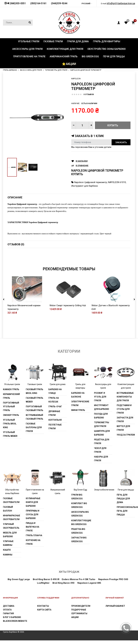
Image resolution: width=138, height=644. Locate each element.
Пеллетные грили (55, 427)
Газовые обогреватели (11, 500)
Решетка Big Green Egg (78, 531)
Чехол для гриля (100, 450)
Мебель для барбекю (10, 535)
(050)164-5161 (38, 3)
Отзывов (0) (16, 244)
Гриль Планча (34, 535)
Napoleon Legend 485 (89, 583)
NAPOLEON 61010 (117, 182)
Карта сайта (44, 610)
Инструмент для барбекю (85, 186)
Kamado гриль (11, 389)
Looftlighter (43, 583)
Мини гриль (78, 410)
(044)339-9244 (59, 3)
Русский (86, 4)
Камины (8, 555)
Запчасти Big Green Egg (79, 540)
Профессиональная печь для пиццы (126, 511)
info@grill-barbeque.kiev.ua (121, 3)
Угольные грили (12, 384)
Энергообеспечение (104, 490)
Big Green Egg (80, 490)
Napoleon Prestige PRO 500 (113, 579)
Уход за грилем (126, 435)
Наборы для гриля (101, 459)
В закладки (82, 161)
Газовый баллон (8, 509)
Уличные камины (8, 543)
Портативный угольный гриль (11, 407)
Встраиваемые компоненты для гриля (125, 397)
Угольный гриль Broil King (10, 424)
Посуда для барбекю (101, 416)
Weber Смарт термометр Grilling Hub (68, 305)
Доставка (9, 606)
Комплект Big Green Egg (79, 505)
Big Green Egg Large (19, 579)
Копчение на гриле (33, 542)
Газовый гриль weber (34, 400)
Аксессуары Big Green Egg (80, 514)
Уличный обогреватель (11, 526)
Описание (15, 197)
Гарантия (8, 613)
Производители (81, 606)
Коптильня (55, 420)
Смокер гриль (11, 415)
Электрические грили (80, 403)
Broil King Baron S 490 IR (46, 579)
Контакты (43, 606)
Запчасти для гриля (125, 420)
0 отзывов (89, 94)
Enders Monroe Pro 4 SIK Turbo (79, 579)
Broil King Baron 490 (63, 583)
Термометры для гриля (102, 424)
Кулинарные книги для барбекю (33, 502)
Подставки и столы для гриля (124, 409)
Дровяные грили (54, 413)
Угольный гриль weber (10, 434)
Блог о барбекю (12, 617)
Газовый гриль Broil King (34, 391)
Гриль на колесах (54, 400)
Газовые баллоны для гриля (34, 427)
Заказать (121, 142)
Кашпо (7, 550)
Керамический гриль (11, 396)
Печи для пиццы (126, 490)
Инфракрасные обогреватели (12, 517)
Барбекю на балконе (78, 395)
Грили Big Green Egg (77, 497)
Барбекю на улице (55, 391)
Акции (75, 617)
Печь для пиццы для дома (123, 499)
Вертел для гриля (123, 428)
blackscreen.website (15, 621)
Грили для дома (58, 384)
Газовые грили (35, 384)
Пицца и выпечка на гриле (32, 527)
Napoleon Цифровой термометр (91, 182)
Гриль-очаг (55, 407)
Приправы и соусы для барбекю (33, 515)
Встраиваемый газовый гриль (34, 417)
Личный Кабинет (115, 606)
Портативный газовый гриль (34, 408)
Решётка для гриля (102, 441)
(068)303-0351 (17, 3)
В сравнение (82, 166)
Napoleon (76, 79)
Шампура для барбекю (102, 433)
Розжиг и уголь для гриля (100, 397)
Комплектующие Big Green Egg (80, 522)
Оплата (7, 610)
